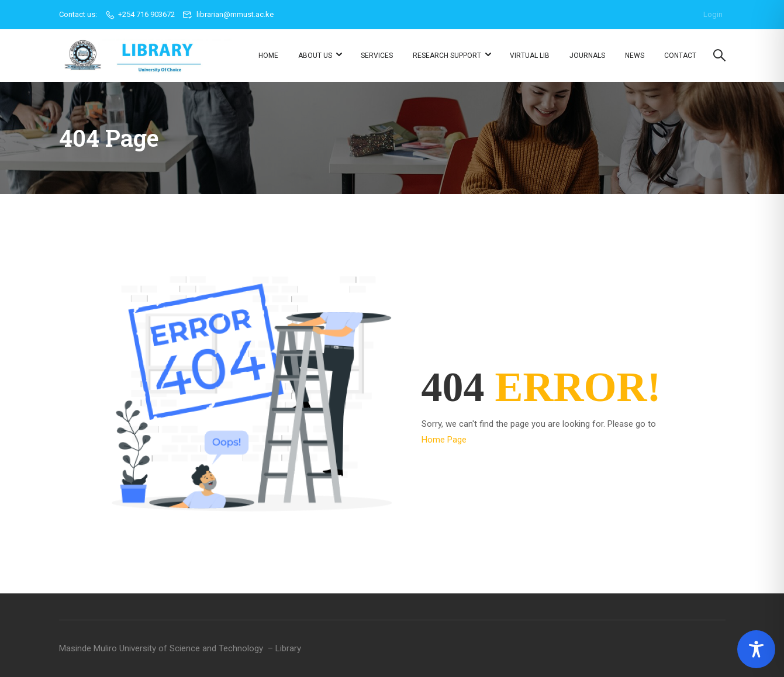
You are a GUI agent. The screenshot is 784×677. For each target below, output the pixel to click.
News (635, 56)
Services (377, 56)
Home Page (444, 440)
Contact (680, 56)
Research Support (447, 56)
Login (713, 14)
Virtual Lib (530, 56)
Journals (587, 56)
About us (315, 56)
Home (268, 56)
